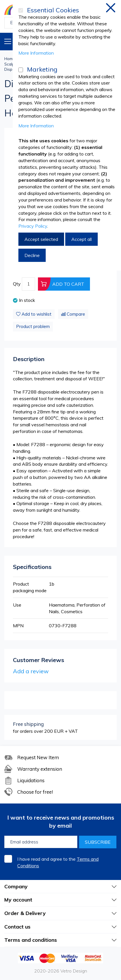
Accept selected (41, 239)
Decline (32, 255)
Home (10, 59)
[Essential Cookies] (21, 10)
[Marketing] (21, 70)
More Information (36, 53)
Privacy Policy (33, 226)
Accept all (81, 239)
